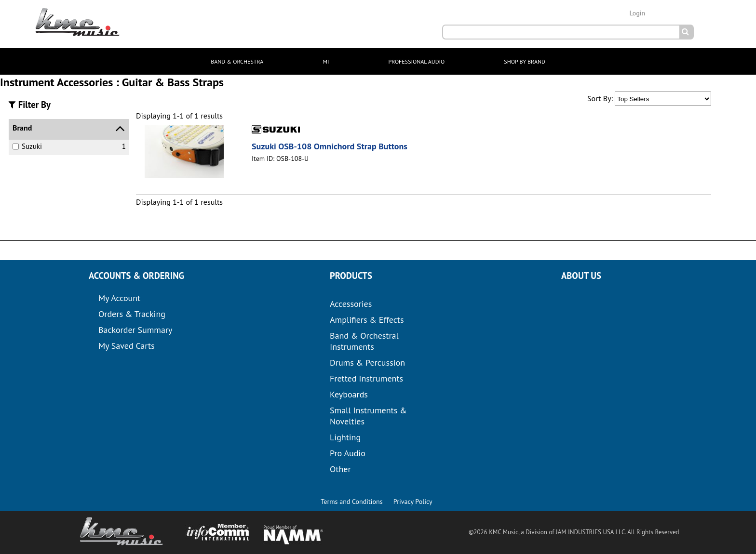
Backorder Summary (135, 330)
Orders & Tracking (132, 314)
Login (637, 13)
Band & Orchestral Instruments (364, 341)
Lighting (345, 437)
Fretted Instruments (366, 378)
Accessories (351, 304)
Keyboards (349, 394)
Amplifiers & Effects (367, 320)
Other (340, 469)
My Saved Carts (127, 346)
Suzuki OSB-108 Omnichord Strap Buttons (330, 146)
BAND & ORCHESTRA (237, 61)
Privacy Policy (413, 501)
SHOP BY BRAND (524, 61)
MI (326, 61)
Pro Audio (348, 453)
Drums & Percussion (367, 363)
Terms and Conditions (351, 501)
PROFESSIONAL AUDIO (417, 61)
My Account (119, 298)
